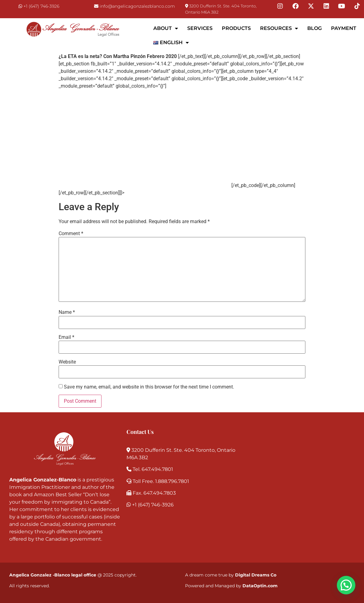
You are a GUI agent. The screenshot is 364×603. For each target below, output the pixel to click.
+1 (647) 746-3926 (41, 6)
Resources (279, 28)
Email (66, 337)
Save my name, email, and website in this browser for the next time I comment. (149, 387)
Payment (344, 28)
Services (200, 28)
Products (236, 28)
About (166, 28)
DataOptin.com (260, 586)
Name (67, 312)
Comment (71, 234)
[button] (346, 585)
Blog (314, 28)
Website (67, 362)
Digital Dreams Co (256, 575)
